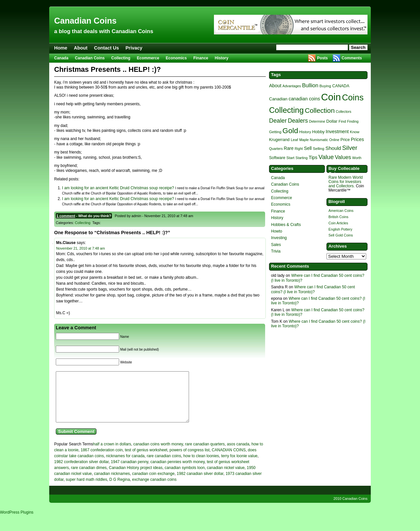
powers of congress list (190, 460)
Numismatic (319, 140)
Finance (201, 58)
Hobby (318, 132)
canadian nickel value (226, 478)
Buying (325, 86)
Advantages (292, 86)
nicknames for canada (125, 466)
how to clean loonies (201, 466)
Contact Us (107, 48)
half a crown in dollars (112, 454)
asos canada (238, 454)
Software (277, 158)
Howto (277, 231)
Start (291, 158)
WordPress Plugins (17, 522)
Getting (275, 132)
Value (326, 157)
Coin (331, 97)
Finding (353, 121)
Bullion (310, 85)
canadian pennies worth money (177, 472)
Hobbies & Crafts (286, 225)
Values (343, 157)
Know (355, 132)
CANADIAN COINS (229, 460)
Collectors (343, 112)
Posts (322, 58)
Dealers (298, 121)
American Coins (341, 211)
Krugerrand (279, 140)
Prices (357, 139)
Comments (352, 58)
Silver (350, 148)
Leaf (294, 140)
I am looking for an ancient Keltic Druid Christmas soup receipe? (118, 188)
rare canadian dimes (89, 478)
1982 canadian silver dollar (200, 483)
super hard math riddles (86, 489)
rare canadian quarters (205, 454)
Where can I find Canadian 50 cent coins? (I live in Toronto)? (313, 289)
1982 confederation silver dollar (81, 472)
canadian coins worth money (158, 454)
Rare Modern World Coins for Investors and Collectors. (346, 182)
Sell (308, 148)
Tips (313, 157)
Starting (302, 158)
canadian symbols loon (185, 478)
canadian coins (304, 99)
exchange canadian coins (154, 489)
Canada (61, 58)
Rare (289, 148)
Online (334, 140)
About (81, 48)
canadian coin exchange (153, 483)
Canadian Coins (85, 21)
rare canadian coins (164, 466)
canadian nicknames (112, 483)
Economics (176, 58)
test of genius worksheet (146, 460)
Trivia (276, 251)
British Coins (338, 217)
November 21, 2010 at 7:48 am (81, 248)
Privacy (134, 48)
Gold (290, 131)
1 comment (66, 216)
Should (333, 148)
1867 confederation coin (102, 460)
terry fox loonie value (239, 466)
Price (345, 140)
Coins (353, 97)
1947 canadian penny (130, 472)
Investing (279, 238)
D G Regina (120, 489)
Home (61, 48)
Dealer (278, 121)
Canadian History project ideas (136, 478)
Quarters (276, 149)
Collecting (121, 58)
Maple (304, 140)
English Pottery (340, 229)
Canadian (278, 99)
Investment (337, 132)
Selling (318, 148)
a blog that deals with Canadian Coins (104, 31)
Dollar (332, 121)
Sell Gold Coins (341, 235)
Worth (357, 158)
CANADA (341, 86)
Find (342, 121)
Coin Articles (338, 223)
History (222, 58)
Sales (276, 245)
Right (299, 149)
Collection (320, 110)
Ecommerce (148, 58)
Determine (317, 121)
